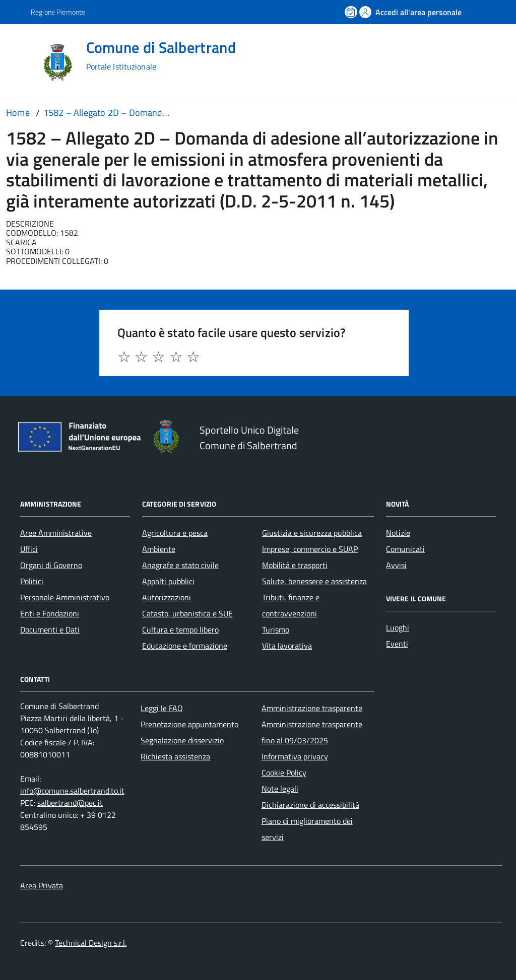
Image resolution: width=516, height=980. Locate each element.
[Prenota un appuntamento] (352, 12)
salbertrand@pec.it (70, 803)
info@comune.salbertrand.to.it (72, 791)
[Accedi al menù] (22, 62)
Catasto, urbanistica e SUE (187, 613)
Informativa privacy (295, 756)
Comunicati (405, 549)
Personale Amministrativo (65, 597)
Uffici (29, 549)
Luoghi (398, 627)
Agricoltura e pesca (175, 533)
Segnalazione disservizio (182, 740)
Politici (32, 581)
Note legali (280, 789)
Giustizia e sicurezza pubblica (312, 533)
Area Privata (42, 885)
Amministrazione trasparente (312, 708)
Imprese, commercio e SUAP (310, 549)
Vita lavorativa (287, 646)
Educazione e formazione (185, 646)
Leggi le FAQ (162, 708)
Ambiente (159, 549)
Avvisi (396, 565)
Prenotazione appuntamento (189, 724)
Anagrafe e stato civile (180, 565)
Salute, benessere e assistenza (314, 581)
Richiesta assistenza (175, 756)
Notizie (398, 533)
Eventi (397, 644)
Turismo (276, 629)
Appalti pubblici (168, 581)
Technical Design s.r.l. (91, 943)
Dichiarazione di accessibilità (310, 805)
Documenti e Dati (50, 629)
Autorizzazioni (167, 597)
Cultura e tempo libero (180, 629)
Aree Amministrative (56, 533)
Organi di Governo (51, 565)
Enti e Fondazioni (50, 613)
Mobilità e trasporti (295, 565)
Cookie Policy (284, 773)
